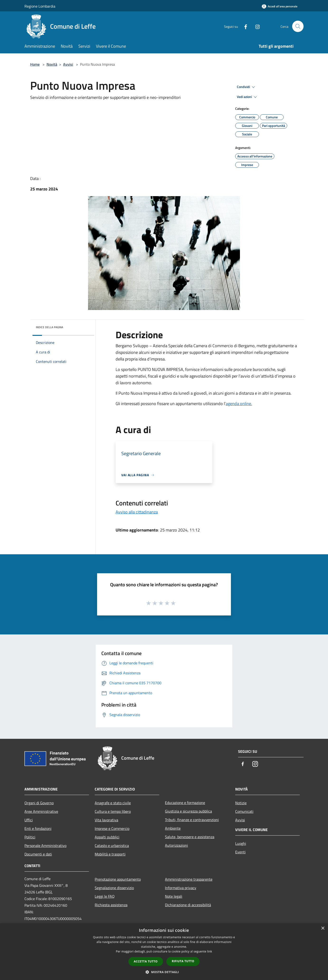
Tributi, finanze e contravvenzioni (192, 820)
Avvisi (68, 64)
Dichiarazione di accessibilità (188, 905)
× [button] (323, 928)
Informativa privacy (181, 888)
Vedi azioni (248, 97)
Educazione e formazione (185, 803)
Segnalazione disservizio (114, 888)
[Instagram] (256, 26)
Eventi (240, 852)
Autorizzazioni (176, 845)
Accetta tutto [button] (146, 961)
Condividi (247, 87)
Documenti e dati (38, 854)
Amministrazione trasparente (189, 879)
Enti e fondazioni (38, 828)
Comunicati (244, 811)
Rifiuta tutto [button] (183, 961)
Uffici (29, 820)
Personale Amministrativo (45, 846)
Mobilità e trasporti (110, 854)
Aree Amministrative (41, 811)
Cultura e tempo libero (113, 811)
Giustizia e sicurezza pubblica (188, 811)
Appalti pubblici (107, 837)
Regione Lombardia (40, 6)
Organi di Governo (39, 803)
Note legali (174, 896)
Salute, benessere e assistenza (190, 837)
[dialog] (164, 952)
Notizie (241, 803)
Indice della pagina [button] (49, 327)
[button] (164, 972)
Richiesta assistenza (111, 905)
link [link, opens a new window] (210, 951)
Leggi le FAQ (105, 896)
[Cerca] (298, 26)
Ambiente (173, 828)
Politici (30, 837)
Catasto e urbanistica (112, 846)
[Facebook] (244, 26)
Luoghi (241, 843)
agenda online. (239, 404)
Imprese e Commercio (112, 828)
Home (35, 64)
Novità (52, 64)
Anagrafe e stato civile (113, 803)
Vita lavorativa (106, 820)
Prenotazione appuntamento (118, 879)
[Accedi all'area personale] (280, 6)
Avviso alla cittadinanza (137, 512)
